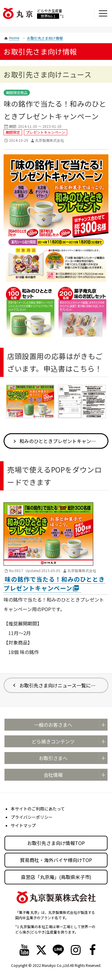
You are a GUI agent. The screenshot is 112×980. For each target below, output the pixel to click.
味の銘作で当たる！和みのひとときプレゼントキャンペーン (54, 584)
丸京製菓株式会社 (50, 140)
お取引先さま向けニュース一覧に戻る (60, 685)
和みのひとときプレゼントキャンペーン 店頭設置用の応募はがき (64, 441)
